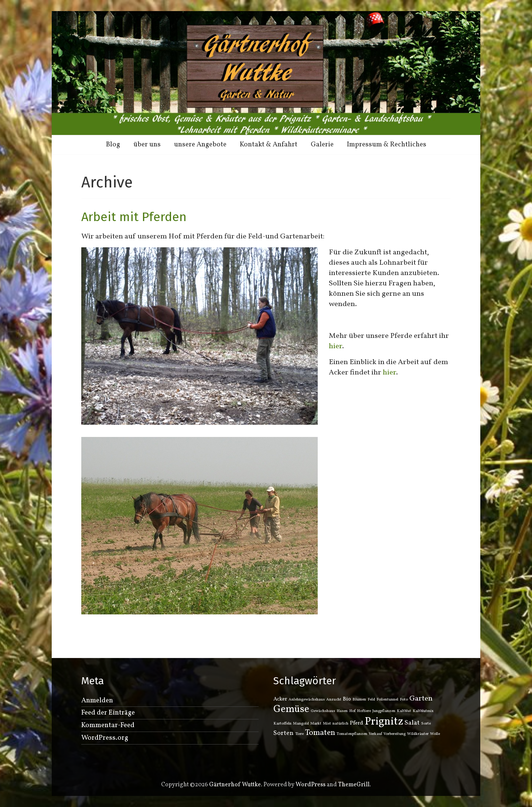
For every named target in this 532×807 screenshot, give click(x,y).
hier (335, 346)
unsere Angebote (200, 145)
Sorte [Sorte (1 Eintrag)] (426, 724)
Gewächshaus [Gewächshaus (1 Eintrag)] (323, 711)
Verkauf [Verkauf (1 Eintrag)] (375, 734)
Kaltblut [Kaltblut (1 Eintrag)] (404, 711)
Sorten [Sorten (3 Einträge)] (284, 733)
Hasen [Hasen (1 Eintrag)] (342, 711)
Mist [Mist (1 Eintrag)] (327, 724)
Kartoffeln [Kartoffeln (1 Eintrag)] (282, 724)
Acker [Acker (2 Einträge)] (280, 699)
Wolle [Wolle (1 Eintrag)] (435, 734)
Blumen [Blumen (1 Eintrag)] (359, 700)
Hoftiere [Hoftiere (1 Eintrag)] (364, 711)
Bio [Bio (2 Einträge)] (347, 699)
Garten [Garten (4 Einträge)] (421, 699)
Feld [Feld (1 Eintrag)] (371, 700)
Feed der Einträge (108, 713)
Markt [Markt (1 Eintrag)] (316, 724)
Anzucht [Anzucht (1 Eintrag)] (334, 700)
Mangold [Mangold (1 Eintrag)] (301, 724)
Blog (113, 145)
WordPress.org (105, 738)
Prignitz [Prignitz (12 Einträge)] (384, 722)
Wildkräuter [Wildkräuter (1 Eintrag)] (418, 734)
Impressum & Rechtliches (387, 145)
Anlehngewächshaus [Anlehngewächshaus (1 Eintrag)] (307, 700)
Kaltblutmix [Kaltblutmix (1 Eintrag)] (423, 711)
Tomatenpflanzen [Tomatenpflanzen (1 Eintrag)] (352, 734)
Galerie (322, 145)
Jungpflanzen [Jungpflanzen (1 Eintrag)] (384, 711)
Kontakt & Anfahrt (269, 145)
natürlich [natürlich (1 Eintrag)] (340, 724)
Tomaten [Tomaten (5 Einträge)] (320, 733)
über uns (147, 145)
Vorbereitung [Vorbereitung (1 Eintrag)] (395, 734)
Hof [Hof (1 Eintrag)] (352, 711)
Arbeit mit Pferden (134, 217)
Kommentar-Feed (108, 725)
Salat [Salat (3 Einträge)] (412, 723)
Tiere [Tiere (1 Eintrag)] (299, 734)
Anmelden (97, 701)
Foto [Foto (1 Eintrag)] (404, 700)
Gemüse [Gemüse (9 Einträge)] (291, 709)
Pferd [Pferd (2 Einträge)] (357, 723)
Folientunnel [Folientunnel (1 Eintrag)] (387, 700)
